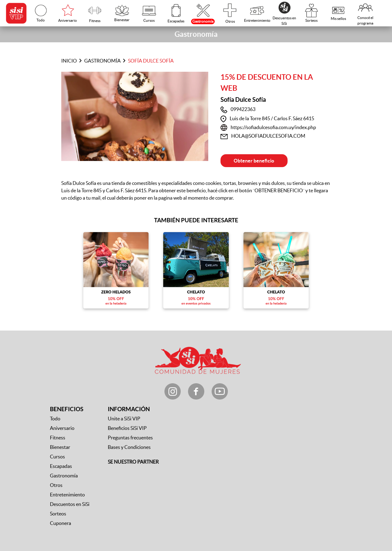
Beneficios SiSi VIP (127, 428)
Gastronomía (102, 61)
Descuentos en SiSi (70, 504)
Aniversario (62, 428)
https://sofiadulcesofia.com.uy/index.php (273, 127)
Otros (56, 485)
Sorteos (58, 514)
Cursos (57, 457)
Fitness (58, 438)
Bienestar (60, 447)
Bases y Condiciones (129, 447)
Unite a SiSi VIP (124, 419)
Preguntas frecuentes (130, 438)
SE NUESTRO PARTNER (133, 462)
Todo (55, 419)
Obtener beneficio (254, 161)
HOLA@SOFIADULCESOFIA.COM (268, 136)
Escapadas (61, 466)
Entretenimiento (67, 495)
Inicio (69, 61)
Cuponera (60, 523)
